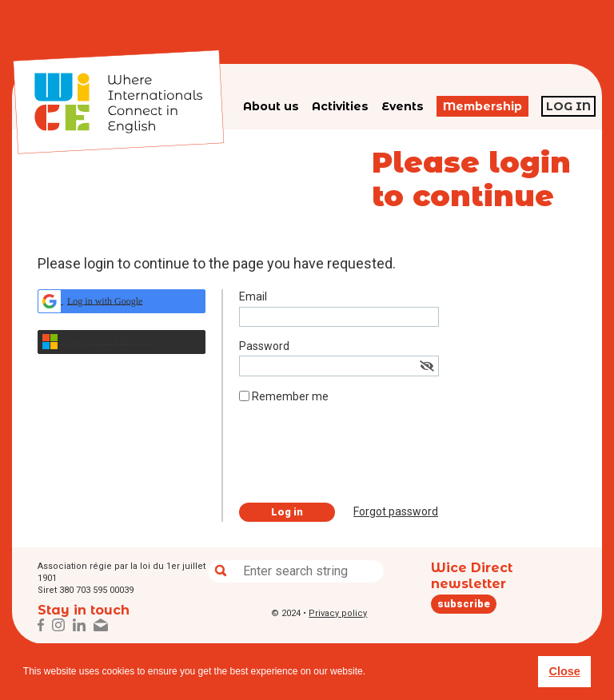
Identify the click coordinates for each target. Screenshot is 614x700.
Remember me (290, 396)
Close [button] (564, 671)
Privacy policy (338, 613)
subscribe (464, 604)
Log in (568, 106)
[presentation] (361, 459)
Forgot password (396, 511)
